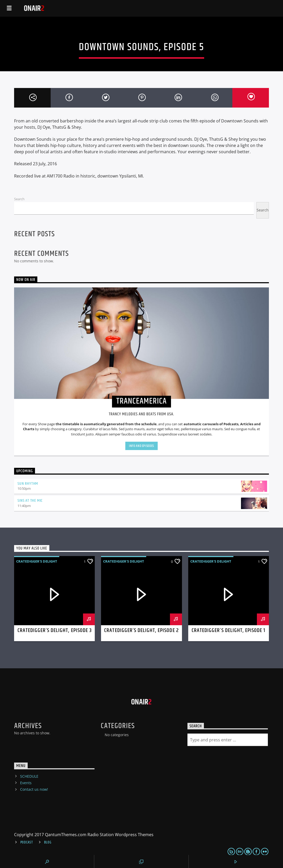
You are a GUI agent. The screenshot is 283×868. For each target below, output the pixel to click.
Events (26, 783)
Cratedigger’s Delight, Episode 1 (228, 630)
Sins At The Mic (30, 501)
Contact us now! (34, 789)
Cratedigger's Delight (37, 561)
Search (19, 199)
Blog (48, 842)
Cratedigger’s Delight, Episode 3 (55, 630)
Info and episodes (141, 446)
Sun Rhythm (28, 484)
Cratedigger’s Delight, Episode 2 (141, 630)
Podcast (27, 842)
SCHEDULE (29, 776)
